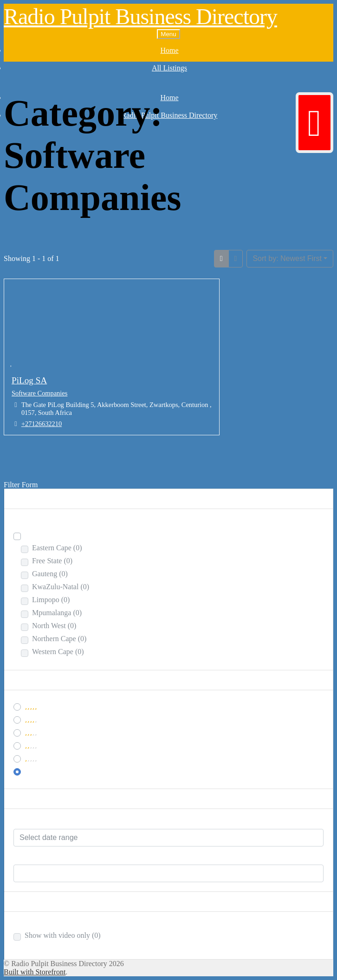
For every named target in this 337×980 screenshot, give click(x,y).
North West (54, 626)
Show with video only (63, 935)
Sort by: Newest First (287, 258)
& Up (40, 719)
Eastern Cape (57, 548)
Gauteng (50, 574)
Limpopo (51, 600)
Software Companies (39, 393)
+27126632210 (42, 424)
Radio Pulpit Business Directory (140, 16)
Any (31, 770)
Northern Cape (59, 639)
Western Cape (58, 652)
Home (169, 50)
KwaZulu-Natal (61, 587)
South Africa (49, 535)
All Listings (169, 68)
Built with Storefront (35, 972)
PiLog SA (29, 380)
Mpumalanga (57, 613)
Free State (52, 561)
